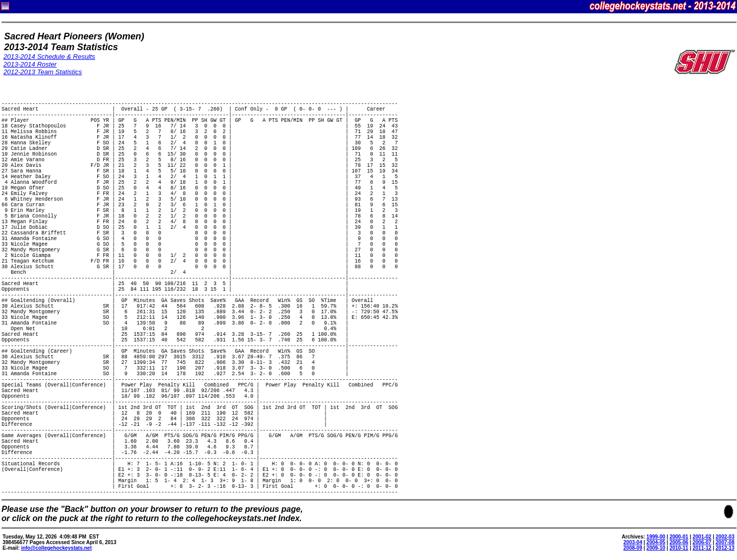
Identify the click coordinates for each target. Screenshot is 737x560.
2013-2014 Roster (30, 64)
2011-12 (702, 548)
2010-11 (679, 548)
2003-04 (633, 542)
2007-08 (725, 542)
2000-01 (679, 537)
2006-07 (702, 542)
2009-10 (656, 548)
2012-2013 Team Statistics (43, 72)
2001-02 (702, 537)
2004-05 (656, 542)
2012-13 (725, 548)
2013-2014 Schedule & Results (49, 57)
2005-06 (679, 542)
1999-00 (656, 537)
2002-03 (725, 537)
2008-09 (633, 548)
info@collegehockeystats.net (56, 548)
